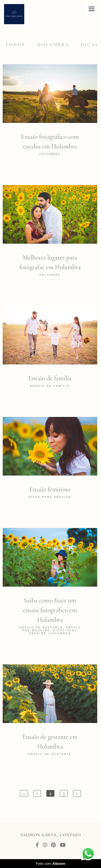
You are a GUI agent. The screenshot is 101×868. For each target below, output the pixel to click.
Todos (15, 45)
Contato (70, 835)
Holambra (53, 45)
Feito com (50, 864)
